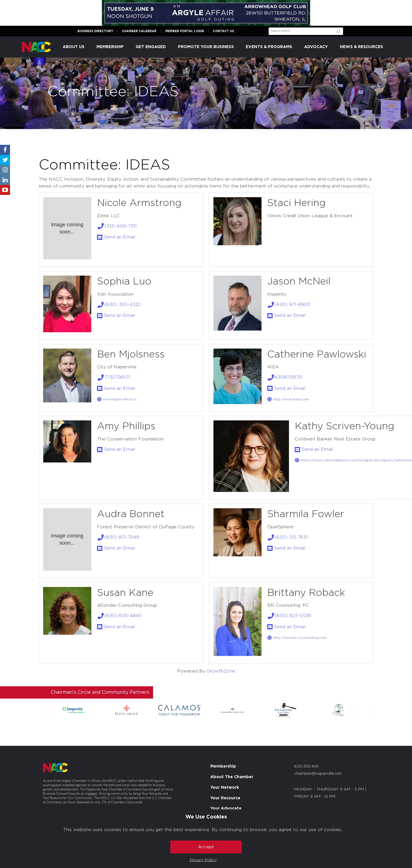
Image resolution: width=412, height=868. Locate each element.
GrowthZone (221, 671)
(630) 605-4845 (119, 616)
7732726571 (114, 377)
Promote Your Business (206, 47)
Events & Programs (269, 47)
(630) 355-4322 (119, 305)
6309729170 (285, 377)
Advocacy (316, 47)
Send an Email (116, 237)
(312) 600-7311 (117, 226)
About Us (74, 47)
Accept (206, 847)
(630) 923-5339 (289, 616)
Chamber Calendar (139, 31)
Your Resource (225, 798)
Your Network (225, 788)
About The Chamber (232, 777)
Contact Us (223, 31)
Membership (110, 47)
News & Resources (362, 47)
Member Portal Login (185, 31)
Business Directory (95, 31)
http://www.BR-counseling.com (297, 638)
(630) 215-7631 (288, 537)
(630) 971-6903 (289, 305)
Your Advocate (226, 808)
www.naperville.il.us (117, 399)
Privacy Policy (203, 860)
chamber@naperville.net (318, 774)
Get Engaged (151, 47)
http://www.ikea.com (288, 399)
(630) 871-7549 (118, 537)
